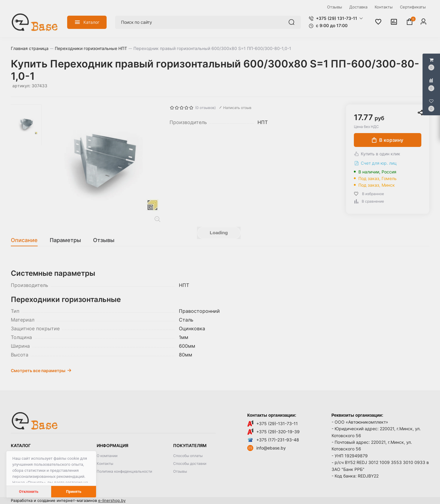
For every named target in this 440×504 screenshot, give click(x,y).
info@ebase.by (271, 448)
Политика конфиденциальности (124, 471)
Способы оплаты (188, 456)
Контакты (105, 464)
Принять (74, 492)
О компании (107, 456)
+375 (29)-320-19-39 (278, 432)
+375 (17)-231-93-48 (278, 440)
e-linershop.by (112, 500)
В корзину (388, 140)
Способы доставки (190, 464)
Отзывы (180, 471)
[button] (336, 18)
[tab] (27, 240)
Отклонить (29, 492)
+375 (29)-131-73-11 (277, 423)
